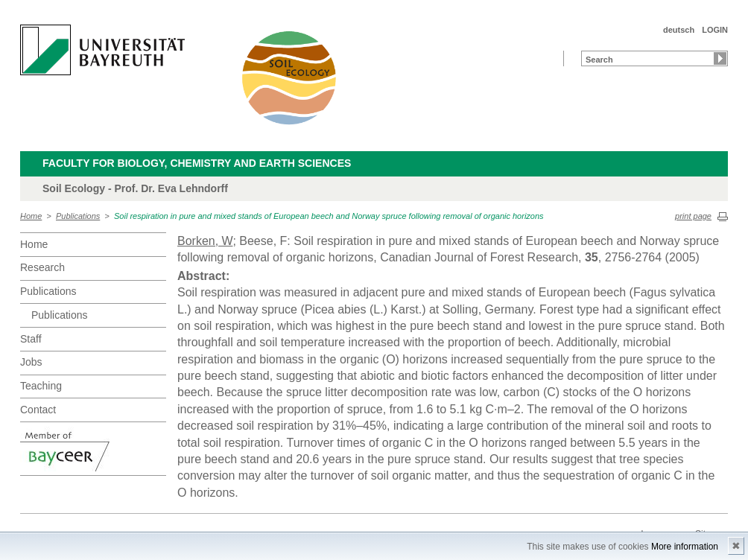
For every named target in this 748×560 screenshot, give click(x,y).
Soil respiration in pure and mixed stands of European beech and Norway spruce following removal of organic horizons (329, 216)
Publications (78, 216)
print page (693, 216)
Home (31, 216)
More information (685, 547)
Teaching (41, 386)
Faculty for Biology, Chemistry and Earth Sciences (197, 163)
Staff (31, 339)
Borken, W (205, 241)
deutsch (679, 30)
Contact (38, 410)
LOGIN (715, 30)
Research (42, 267)
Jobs (31, 362)
